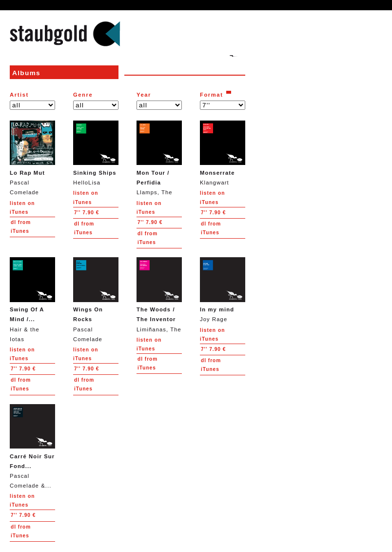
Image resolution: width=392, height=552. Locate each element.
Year (144, 95)
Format (212, 95)
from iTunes (21, 227)
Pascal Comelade (32, 158)
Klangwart (223, 153)
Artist (19, 95)
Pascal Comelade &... (32, 446)
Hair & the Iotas (32, 299)
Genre (83, 95)
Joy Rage (223, 290)
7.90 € (87, 213)
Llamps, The (159, 158)
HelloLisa (96, 153)
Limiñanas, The (159, 295)
